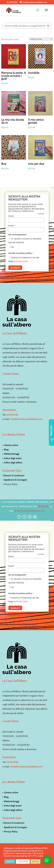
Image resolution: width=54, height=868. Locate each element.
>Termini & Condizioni (13, 475)
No (13, 247)
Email (12, 226)
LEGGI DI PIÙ (23, 861)
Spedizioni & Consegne (15, 480)
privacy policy (22, 261)
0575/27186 (12, 415)
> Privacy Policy (10, 832)
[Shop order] (41, 39)
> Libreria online (10, 445)
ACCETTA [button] (10, 861)
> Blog (5, 450)
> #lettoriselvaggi (11, 454)
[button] (47, 860)
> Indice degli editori (12, 463)
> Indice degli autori (12, 458)
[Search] (48, 26)
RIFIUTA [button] (35, 861)
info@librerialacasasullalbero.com (26, 419)
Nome (11, 216)
